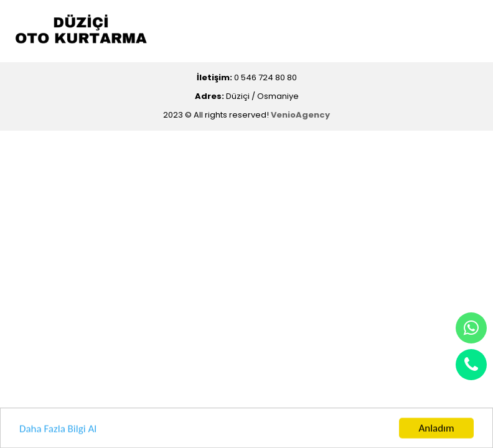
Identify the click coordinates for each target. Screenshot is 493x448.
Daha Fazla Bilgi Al (58, 429)
